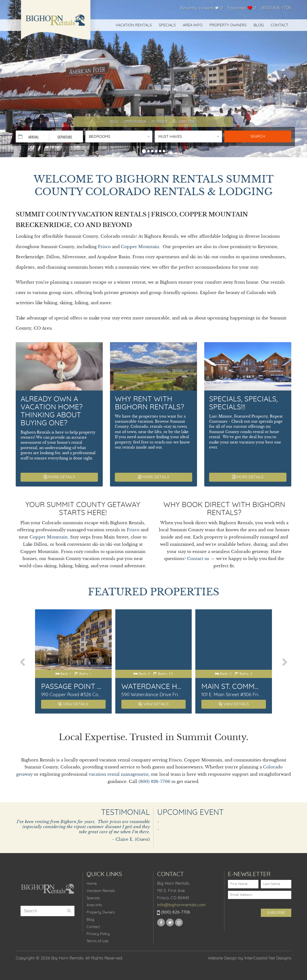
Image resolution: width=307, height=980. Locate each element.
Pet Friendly (160, 122)
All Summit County (185, 122)
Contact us (198, 559)
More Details (59, 477)
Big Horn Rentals (56, 23)
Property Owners (228, 25)
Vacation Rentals (134, 25)
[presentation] (23, 663)
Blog (259, 25)
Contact (280, 25)
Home (92, 884)
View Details (73, 704)
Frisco (114, 122)
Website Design (223, 958)
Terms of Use (97, 941)
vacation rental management (119, 774)
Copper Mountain (135, 122)
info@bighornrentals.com (181, 905)
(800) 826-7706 (276, 8)
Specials (167, 25)
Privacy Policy (98, 934)
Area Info (193, 25)
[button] (144, 150)
